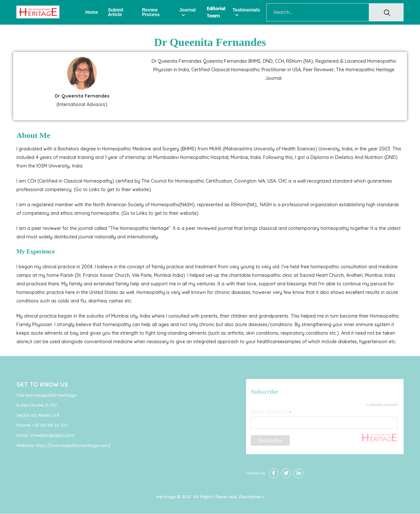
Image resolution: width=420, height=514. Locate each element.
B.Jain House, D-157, (37, 405)
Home (92, 12)
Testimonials (246, 10)
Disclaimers (252, 497)
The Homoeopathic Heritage (46, 395)
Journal (187, 10)
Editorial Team (216, 12)
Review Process (151, 12)
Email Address (271, 412)
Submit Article (116, 12)
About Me (33, 135)
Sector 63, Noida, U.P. (38, 415)
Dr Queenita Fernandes (210, 42)
